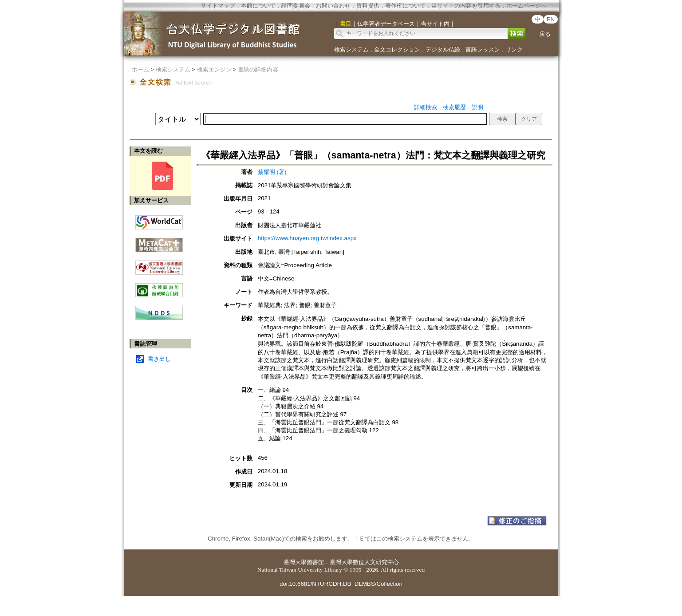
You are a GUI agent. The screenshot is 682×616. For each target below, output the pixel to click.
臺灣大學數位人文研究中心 (364, 562)
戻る (545, 34)
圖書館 (315, 562)
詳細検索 (426, 107)
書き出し (159, 359)
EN (551, 19)
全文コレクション (397, 49)
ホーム (140, 69)
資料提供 (368, 6)
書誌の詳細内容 (258, 69)
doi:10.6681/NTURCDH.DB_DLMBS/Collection (341, 584)
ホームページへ (526, 6)
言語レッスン (483, 49)
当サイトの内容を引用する (466, 6)
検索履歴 (454, 107)
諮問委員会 (296, 6)
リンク (514, 49)
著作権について (405, 6)
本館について (258, 6)
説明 (477, 107)
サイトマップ (218, 6)
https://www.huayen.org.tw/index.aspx (307, 238)
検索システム (351, 49)
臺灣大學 (295, 562)
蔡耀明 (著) (272, 172)
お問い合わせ (333, 6)
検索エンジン (214, 69)
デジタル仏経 (443, 49)
